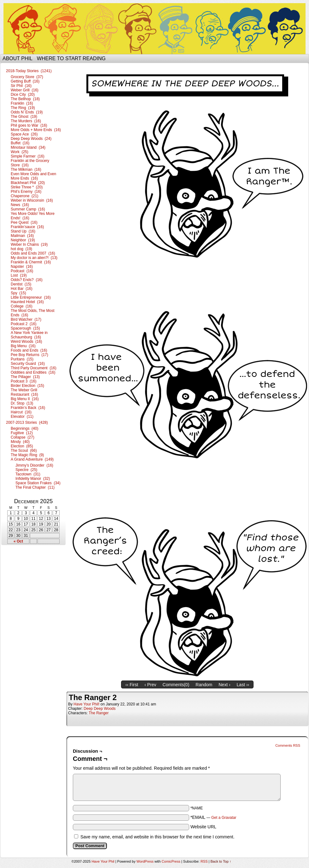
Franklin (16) (22, 103)
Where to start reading (71, 58)
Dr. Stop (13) (22, 403)
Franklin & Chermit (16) (31, 262)
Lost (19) (19, 275)
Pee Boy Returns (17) (29, 355)
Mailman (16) (22, 236)
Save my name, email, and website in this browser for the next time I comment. (157, 837)
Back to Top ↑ (221, 861)
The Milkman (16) (26, 170)
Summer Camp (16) (28, 209)
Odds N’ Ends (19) (27, 112)
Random (204, 685)
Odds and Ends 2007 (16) (33, 253)
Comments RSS (288, 745)
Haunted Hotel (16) (27, 302)
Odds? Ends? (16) (27, 280)
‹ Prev (150, 685)
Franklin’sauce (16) (27, 227)
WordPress (145, 861)
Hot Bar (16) (22, 289)
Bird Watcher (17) (26, 319)
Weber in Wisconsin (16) (32, 200)
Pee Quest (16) (24, 222)
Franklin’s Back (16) (28, 408)
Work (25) (20, 152)
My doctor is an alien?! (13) (34, 258)
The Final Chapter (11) (35, 487)
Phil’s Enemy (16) (26, 192)
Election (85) (22, 446)
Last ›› (243, 685)
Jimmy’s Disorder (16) (34, 465)
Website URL (203, 827)
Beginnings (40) (24, 428)
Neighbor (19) (23, 240)
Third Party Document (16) (34, 368)
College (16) (22, 306)
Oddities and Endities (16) (33, 372)
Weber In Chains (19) (29, 244)
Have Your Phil (154, 29)
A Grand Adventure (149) (32, 459)
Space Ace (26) (24, 134)
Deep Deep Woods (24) (31, 139)
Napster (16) (22, 267)
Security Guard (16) (28, 364)
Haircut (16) (21, 412)
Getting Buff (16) (25, 81)
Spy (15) (18, 293)
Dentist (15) (21, 284)
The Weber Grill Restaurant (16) (24, 392)
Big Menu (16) (23, 346)
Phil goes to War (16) (29, 125)
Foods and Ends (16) (29, 350)
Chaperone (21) (24, 196)
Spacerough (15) (25, 328)
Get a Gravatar (224, 818)
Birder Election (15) (27, 386)
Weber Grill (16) (25, 90)
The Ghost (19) (24, 117)
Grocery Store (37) (27, 77)
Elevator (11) (22, 417)
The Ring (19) (23, 108)
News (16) (20, 205)
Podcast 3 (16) (23, 381)
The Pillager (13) (25, 377)
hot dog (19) (21, 249)
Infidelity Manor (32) (33, 479)
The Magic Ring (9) (27, 455)
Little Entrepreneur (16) (31, 297)
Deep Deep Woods (99, 709)
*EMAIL (213, 817)
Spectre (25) (26, 470)
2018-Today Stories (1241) (29, 71)
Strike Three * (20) (27, 187)
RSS (204, 861)
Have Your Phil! (86, 704)
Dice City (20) (23, 95)
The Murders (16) (26, 121)
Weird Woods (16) (26, 342)
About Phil (17, 58)
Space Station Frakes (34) (38, 483)
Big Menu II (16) (25, 399)
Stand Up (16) (23, 231)
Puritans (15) (22, 359)
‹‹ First (132, 685)
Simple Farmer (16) (28, 156)
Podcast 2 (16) (23, 324)
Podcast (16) (22, 271)
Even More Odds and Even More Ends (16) (33, 176)
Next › (224, 685)
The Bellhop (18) (25, 99)
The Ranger (99, 713)
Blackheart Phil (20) (28, 183)
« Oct (18, 541)
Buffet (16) (20, 143)
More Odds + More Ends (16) (36, 130)
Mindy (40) (20, 442)
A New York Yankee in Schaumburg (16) (29, 335)
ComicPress (171, 861)
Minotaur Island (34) (28, 147)
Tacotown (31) (28, 474)
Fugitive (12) (22, 433)
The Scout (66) (24, 451)
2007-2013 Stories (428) (27, 423)
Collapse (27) (23, 437)
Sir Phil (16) (21, 86)
